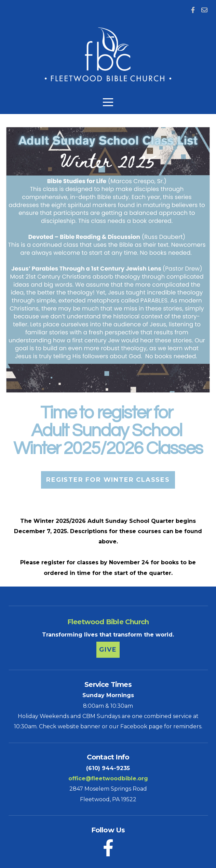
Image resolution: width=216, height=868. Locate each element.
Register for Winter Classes (108, 480)
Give (108, 650)
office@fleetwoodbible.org (108, 778)
